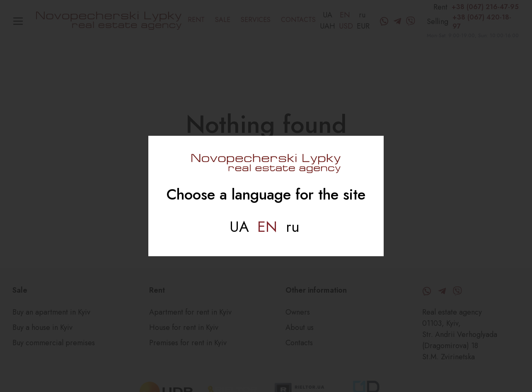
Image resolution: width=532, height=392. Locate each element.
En (267, 227)
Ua (239, 227)
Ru (293, 227)
